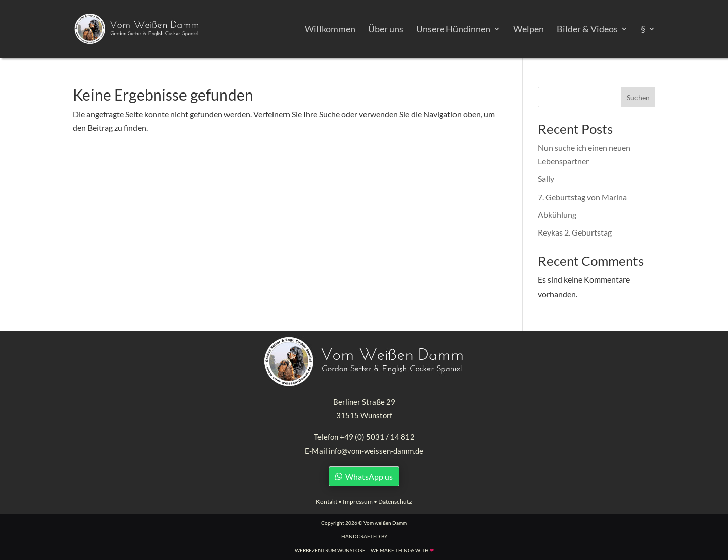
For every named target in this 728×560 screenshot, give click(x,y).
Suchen (638, 97)
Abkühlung (557, 215)
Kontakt (327, 502)
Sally (546, 179)
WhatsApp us (369, 476)
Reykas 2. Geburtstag (575, 232)
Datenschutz (395, 502)
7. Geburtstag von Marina (582, 197)
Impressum (358, 502)
